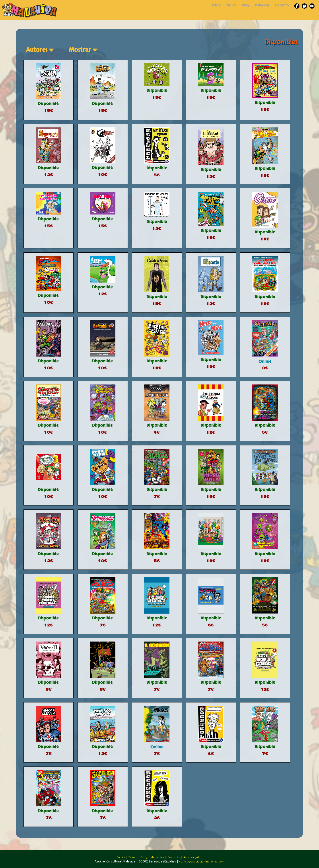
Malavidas (262, 5)
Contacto (282, 5)
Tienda (231, 5)
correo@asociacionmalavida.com (202, 861)
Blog (245, 5)
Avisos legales (193, 857)
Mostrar (84, 50)
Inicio (216, 5)
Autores (41, 50)
